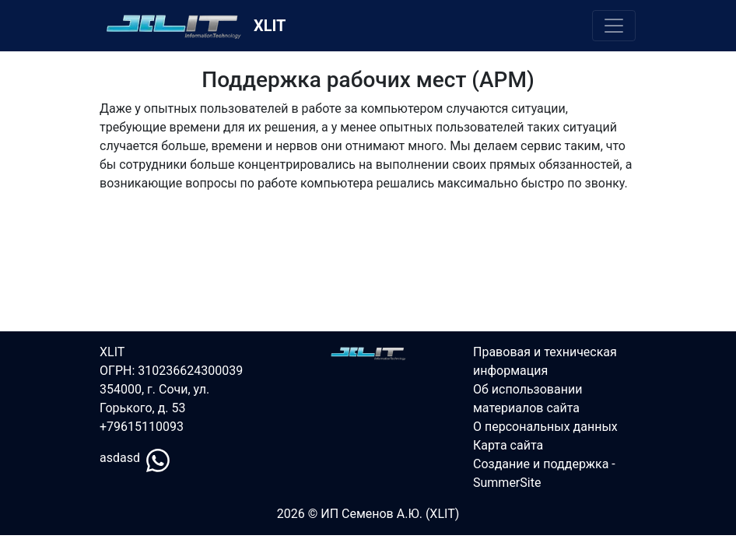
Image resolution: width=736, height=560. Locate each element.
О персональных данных (545, 427)
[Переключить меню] (614, 26)
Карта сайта (508, 445)
